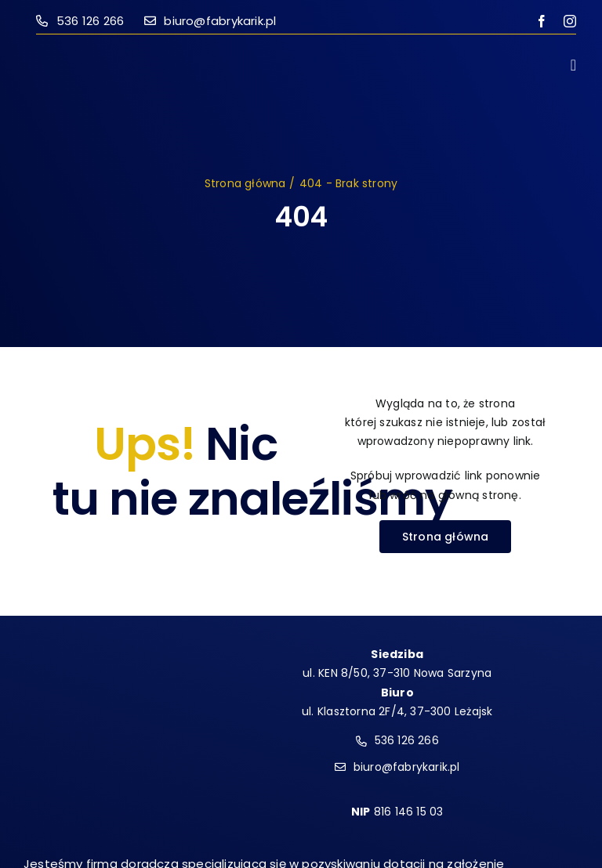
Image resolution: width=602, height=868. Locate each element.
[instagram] (570, 21)
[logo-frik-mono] (107, 56)
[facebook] (542, 21)
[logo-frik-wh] (101, 639)
